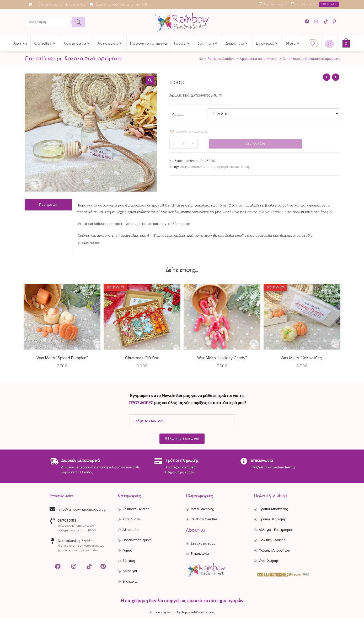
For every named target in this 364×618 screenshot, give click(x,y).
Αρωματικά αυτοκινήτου (236, 167)
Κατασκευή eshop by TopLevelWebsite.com (182, 612)
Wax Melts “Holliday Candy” (222, 358)
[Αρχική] (201, 59)
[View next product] (336, 77)
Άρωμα (178, 114)
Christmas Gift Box (142, 358)
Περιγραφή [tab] (48, 205)
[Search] (78, 22)
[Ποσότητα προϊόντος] (184, 144)
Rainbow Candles (202, 167)
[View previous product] (326, 77)
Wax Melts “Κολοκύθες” (302, 358)
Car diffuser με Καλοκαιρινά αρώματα (311, 59)
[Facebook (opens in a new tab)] (309, 22)
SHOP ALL (329, 4)
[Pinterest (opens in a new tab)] (335, 22)
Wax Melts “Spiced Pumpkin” (62, 358)
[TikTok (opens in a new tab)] (326, 22)
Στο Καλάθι (256, 144)
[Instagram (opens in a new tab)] (317, 22)
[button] (150, 80)
